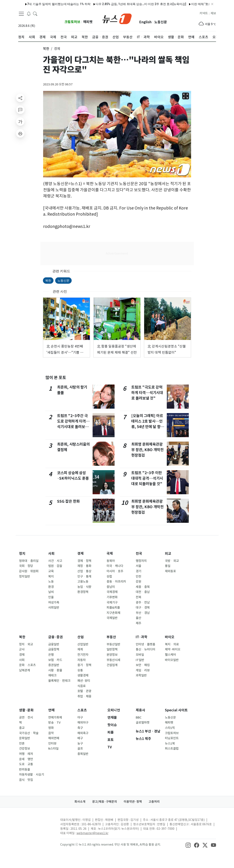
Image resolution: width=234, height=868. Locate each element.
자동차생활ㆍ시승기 (31, 775)
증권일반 (54, 665)
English (145, 22)
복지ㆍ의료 (172, 644)
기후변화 (112, 597)
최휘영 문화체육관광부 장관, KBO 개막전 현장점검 (147, 450)
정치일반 (25, 576)
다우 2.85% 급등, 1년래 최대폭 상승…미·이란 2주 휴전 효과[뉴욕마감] (128, 4)
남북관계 (25, 670)
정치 (22, 554)
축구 (80, 728)
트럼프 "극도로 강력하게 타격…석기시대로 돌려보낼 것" (147, 393)
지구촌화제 (113, 613)
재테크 (52, 675)
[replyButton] (20, 110)
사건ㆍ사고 (55, 561)
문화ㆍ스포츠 (27, 665)
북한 (48, 281)
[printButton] (20, 133)
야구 (80, 717)
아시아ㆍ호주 (115, 571)
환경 (51, 587)
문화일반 (25, 738)
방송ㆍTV (54, 723)
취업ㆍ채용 (84, 696)
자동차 (81, 660)
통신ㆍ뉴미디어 (145, 649)
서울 (138, 566)
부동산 (111, 637)
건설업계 (112, 665)
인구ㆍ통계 (84, 576)
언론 (22, 743)
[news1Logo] (36, 823)
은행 (51, 655)
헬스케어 (170, 655)
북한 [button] (46, 49)
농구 (80, 743)
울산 (138, 618)
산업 (81, 637)
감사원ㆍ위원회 (29, 571)
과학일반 (141, 675)
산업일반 (83, 644)
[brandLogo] (117, 18)
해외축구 (83, 733)
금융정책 (54, 649)
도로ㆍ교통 (26, 764)
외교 (168, 554)
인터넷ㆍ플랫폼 (145, 644)
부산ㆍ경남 (143, 613)
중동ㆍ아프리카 (116, 582)
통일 (168, 566)
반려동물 (25, 769)
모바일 (140, 655)
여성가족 (54, 602)
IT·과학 (142, 637)
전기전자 (83, 655)
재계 (80, 649)
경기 (138, 571)
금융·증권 (55, 637)
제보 (213, 13)
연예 (51, 710)
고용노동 (83, 582)
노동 (51, 582)
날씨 (51, 592)
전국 (139, 554)
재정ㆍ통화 (84, 566)
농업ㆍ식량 (84, 587)
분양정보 (112, 655)
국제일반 (112, 618)
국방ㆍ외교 (172, 561)
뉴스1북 (170, 743)
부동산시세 (113, 660)
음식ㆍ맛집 (26, 780)
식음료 (81, 686)
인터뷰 (52, 743)
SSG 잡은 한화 (68, 501)
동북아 (111, 561)
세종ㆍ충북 (143, 587)
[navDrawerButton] (21, 14)
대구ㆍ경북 (143, 608)
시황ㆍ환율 (55, 670)
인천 (138, 576)
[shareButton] (20, 98)
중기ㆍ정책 (84, 665)
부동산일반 (113, 644)
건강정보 (25, 749)
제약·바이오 (173, 649)
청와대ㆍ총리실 (29, 561)
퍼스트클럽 (172, 749)
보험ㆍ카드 (55, 660)
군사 (22, 649)
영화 (51, 728)
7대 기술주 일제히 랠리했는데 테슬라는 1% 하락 (46, 4)
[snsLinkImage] (188, 845)
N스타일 (53, 749)
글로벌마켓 (143, 723)
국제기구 (112, 602)
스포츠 (82, 710)
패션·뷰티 (84, 681)
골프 (80, 749)
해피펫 (88, 22)
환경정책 (83, 592)
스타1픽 (170, 728)
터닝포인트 (172, 738)
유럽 (109, 576)
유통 (80, 670)
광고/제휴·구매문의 (105, 802)
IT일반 (140, 660)
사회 (51, 554)
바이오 (170, 637)
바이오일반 (172, 660)
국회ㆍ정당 (26, 566)
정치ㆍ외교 (26, 644)
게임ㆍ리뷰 (143, 670)
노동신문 (161, 22)
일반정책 (112, 649)
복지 (51, 576)
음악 (51, 733)
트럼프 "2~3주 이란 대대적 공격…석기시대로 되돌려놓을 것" (147, 478)
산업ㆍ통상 (84, 571)
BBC (139, 717)
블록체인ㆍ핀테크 (59, 681)
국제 (110, 554)
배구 (80, 738)
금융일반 (54, 644)
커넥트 (204, 13)
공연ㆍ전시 (26, 717)
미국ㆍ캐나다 (115, 566)
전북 (138, 597)
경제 (81, 554)
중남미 (111, 587)
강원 (138, 582)
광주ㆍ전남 (143, 602)
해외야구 (83, 723)
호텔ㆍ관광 (84, 691)
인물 (51, 597)
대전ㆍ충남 (143, 592)
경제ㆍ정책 (84, 561)
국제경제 (112, 592)
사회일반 (54, 608)
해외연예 (54, 738)
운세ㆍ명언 (26, 759)
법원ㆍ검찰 (55, 566)
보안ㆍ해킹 (143, 665)
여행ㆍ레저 (26, 754)
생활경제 (83, 675)
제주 (138, 623)
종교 (22, 728)
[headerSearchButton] (35, 14)
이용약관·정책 (133, 802)
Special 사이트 (176, 710)
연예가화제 (55, 717)
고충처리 (154, 802)
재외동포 (170, 571)
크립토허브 (72, 22)
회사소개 (80, 802)
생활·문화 (26, 710)
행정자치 (141, 561)
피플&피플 (113, 608)
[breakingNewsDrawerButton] (29, 14)
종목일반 (83, 754)
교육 (51, 571)
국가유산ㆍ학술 (29, 733)
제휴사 (140, 710)
